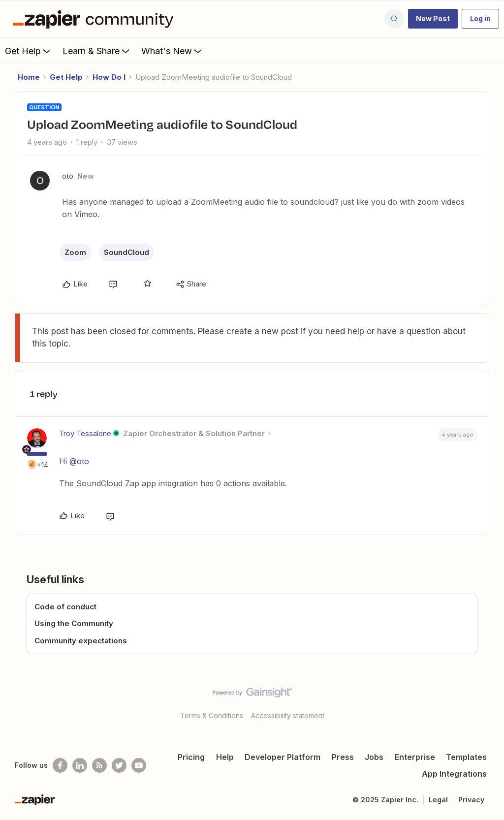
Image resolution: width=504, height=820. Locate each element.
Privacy (471, 800)
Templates (466, 757)
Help (225, 757)
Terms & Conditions (212, 715)
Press (343, 757)
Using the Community (74, 623)
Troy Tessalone (85, 433)
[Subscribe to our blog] (99, 765)
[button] (433, 19)
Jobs (374, 757)
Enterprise (415, 757)
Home (29, 77)
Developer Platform (283, 757)
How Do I (109, 77)
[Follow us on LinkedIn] (80, 765)
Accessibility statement (288, 715)
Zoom (75, 252)
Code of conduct (65, 607)
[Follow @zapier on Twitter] (119, 765)
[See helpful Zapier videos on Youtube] (139, 765)
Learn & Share (97, 51)
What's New (173, 51)
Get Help (29, 51)
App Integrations (454, 774)
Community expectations (81, 641)
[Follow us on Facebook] (60, 765)
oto (68, 176)
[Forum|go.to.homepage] (95, 19)
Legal (438, 800)
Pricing (191, 757)
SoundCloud (126, 252)
